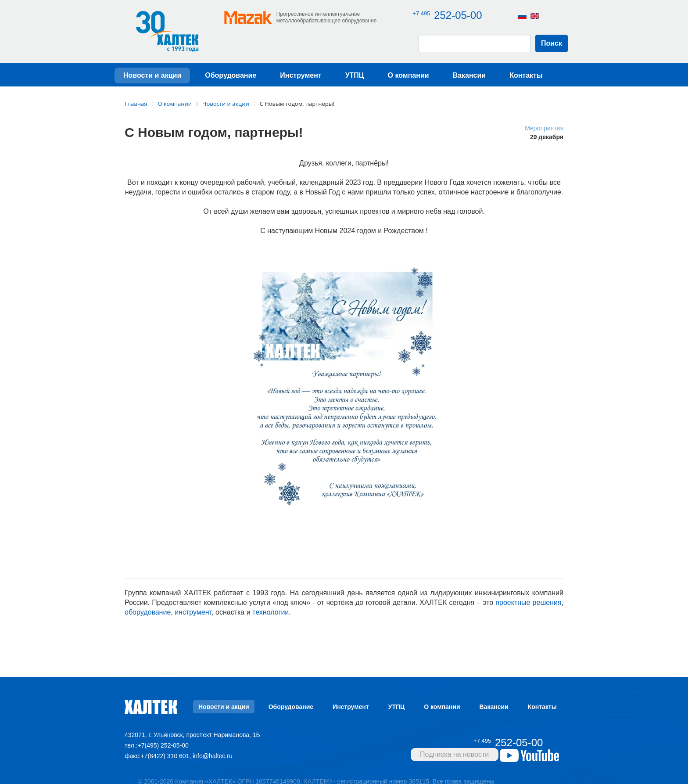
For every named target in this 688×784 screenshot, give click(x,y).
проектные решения (528, 605)
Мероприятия (544, 130)
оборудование (148, 615)
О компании (408, 78)
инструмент (193, 615)
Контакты (526, 78)
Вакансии (469, 78)
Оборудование (231, 78)
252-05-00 (449, 15)
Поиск (552, 46)
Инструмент (301, 78)
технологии (271, 615)
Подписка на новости (454, 757)
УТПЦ (355, 78)
